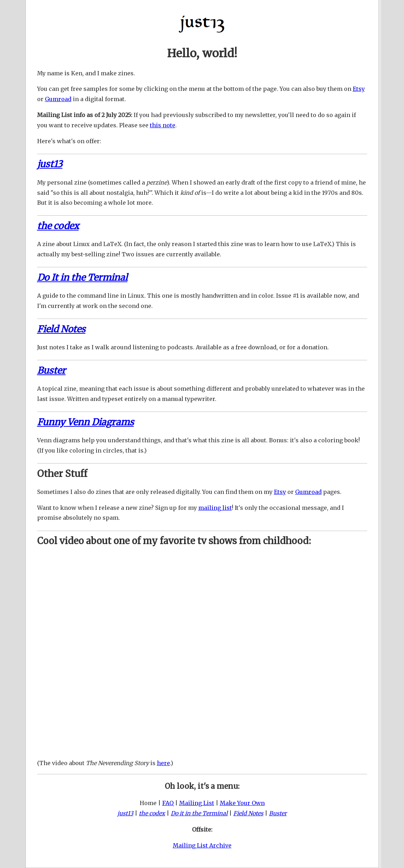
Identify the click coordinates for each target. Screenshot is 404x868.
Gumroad (58, 99)
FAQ (168, 803)
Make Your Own (242, 803)
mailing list (215, 508)
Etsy (359, 89)
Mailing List (197, 803)
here (163, 763)
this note (163, 125)
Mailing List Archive (202, 845)
